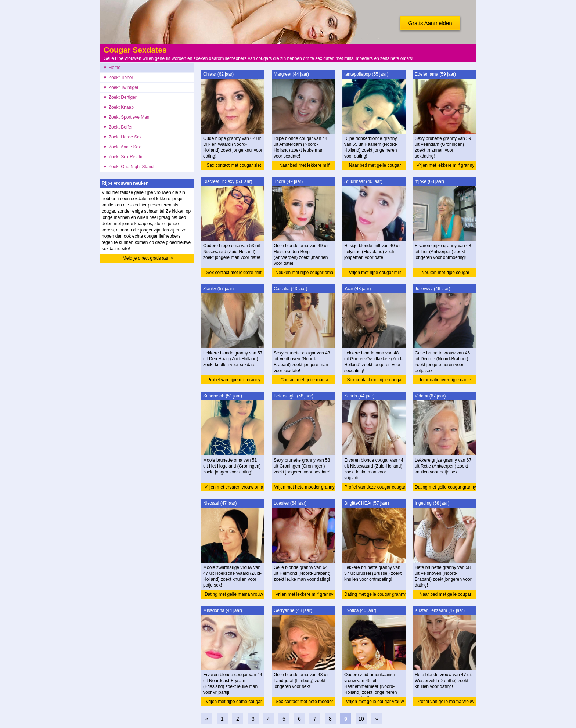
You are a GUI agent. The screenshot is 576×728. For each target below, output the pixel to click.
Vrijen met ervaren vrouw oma (234, 487)
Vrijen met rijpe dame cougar (234, 702)
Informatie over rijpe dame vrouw (445, 381)
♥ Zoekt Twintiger (121, 87)
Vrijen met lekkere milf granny (446, 165)
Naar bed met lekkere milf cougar (304, 166)
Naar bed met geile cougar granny (375, 166)
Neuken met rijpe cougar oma (304, 273)
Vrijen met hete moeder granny (304, 487)
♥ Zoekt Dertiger (120, 97)
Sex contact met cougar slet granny (234, 166)
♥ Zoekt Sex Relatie (124, 157)
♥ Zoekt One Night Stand (129, 167)
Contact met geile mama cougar (304, 381)
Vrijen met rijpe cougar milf (375, 273)
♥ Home (112, 68)
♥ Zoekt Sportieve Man (127, 117)
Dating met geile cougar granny (445, 487)
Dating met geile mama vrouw (234, 594)
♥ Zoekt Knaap (119, 107)
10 (361, 719)
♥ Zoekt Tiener (118, 78)
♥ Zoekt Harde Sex (123, 137)
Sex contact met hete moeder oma (304, 702)
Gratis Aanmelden (430, 23)
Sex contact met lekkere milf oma (234, 273)
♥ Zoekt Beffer (118, 127)
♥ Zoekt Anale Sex (122, 147)
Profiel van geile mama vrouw (445, 702)
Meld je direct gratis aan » (148, 258)
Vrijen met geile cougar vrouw (375, 702)
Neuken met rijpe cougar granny (445, 273)
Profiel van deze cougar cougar (375, 487)
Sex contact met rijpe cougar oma (375, 381)
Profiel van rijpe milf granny (234, 380)
